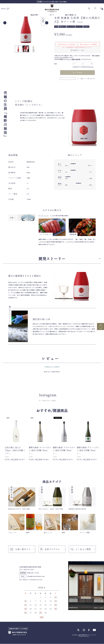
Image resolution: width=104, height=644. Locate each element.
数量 (56, 64)
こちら (92, 67)
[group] (26, 23)
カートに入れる (77, 73)
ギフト (52, 15)
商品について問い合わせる (86, 79)
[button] (18, 49)
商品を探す (35, 15)
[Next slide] (47, 23)
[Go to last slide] (5, 23)
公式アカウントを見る (48, 401)
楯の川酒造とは (71, 15)
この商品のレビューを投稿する (52, 367)
